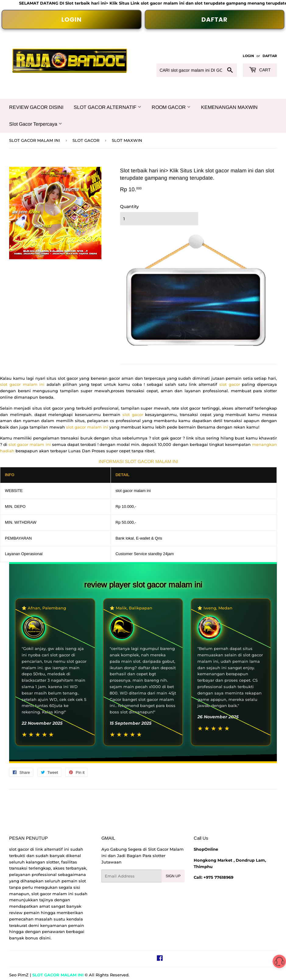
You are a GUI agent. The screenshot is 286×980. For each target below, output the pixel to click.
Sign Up (173, 876)
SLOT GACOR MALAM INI (35, 140)
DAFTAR (214, 20)
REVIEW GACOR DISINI (36, 107)
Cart (260, 70)
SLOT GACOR (86, 140)
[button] (279, 962)
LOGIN (72, 20)
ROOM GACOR (171, 107)
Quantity (129, 206)
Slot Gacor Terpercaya (36, 124)
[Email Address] (132, 876)
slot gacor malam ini (23, 384)
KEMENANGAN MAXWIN (229, 107)
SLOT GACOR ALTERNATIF (108, 107)
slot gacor (230, 384)
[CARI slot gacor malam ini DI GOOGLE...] (197, 70)
